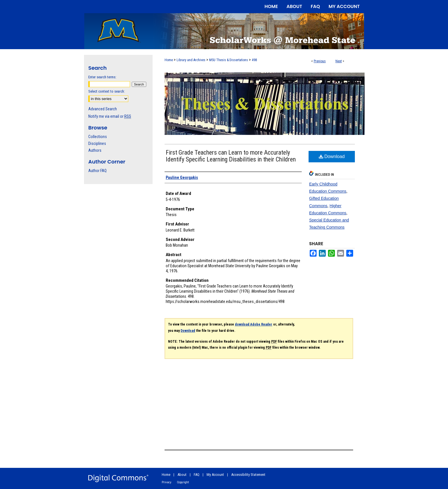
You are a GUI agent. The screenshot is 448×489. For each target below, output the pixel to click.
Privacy (167, 482)
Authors (95, 150)
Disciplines (97, 143)
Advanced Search (103, 109)
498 (254, 60)
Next (339, 61)
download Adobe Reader (254, 324)
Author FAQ (97, 171)
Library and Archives (191, 60)
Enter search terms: (102, 77)
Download (332, 156)
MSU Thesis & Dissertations (229, 60)
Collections (98, 137)
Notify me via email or (110, 116)
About (182, 475)
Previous (320, 61)
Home (169, 60)
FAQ (197, 475)
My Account (215, 475)
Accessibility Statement (248, 475)
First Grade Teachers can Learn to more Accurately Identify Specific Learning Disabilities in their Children (231, 156)
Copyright (183, 482)
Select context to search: (107, 91)
